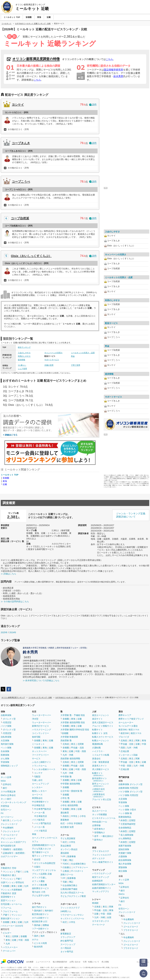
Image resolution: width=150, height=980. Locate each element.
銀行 (5, 788)
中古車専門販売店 (43, 809)
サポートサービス (52, 360)
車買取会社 (37, 798)
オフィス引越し (39, 878)
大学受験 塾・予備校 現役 (73, 715)
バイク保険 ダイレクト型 (130, 792)
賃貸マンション (8, 900)
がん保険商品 (125, 838)
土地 (26, 872)
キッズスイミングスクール (72, 919)
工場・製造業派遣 (101, 762)
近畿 (5, 484)
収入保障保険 (127, 835)
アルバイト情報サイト (103, 726)
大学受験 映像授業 (69, 737)
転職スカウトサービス (103, 737)
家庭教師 (65, 820)
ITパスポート (77, 871)
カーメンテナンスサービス (45, 838)
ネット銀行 (6, 799)
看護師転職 (97, 744)
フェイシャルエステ (102, 855)
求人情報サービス (101, 769)
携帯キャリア (125, 715)
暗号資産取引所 (8, 846)
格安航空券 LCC (40, 921)
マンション (8, 872)
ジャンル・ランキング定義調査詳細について (131, 515)
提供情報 (22, 360)
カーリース (37, 795)
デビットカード (8, 838)
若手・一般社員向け (104, 836)
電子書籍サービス (40, 852)
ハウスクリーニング (42, 730)
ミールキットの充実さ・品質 (83, 353)
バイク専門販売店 (43, 823)
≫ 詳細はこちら (8, 574)
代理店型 (7, 722)
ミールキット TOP (10, 475)
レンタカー (37, 787)
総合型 (37, 859)
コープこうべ (21, 182)
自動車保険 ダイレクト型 (130, 784)
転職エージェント (101, 740)
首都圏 (6, 478)
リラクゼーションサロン (72, 915)
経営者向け (100, 829)
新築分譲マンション (10, 918)
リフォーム (6, 908)
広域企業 (125, 751)
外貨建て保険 (125, 853)
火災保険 (5, 740)
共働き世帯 (49, 365)
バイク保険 (6, 726)
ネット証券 (6, 777)
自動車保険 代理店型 (128, 788)
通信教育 (65, 813)
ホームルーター (126, 722)
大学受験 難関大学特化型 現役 (75, 730)
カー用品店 (66, 948)
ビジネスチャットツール (104, 818)
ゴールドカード (10, 835)
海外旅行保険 (7, 744)
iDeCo (121, 894)
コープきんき (21, 143)
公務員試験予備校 (69, 889)
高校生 (66, 816)
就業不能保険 (125, 846)
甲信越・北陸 (77, 748)
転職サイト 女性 (100, 733)
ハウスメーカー (10, 947)
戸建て (19, 872)
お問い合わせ (75, 962)
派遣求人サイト (100, 766)
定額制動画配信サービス (44, 845)
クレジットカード (9, 824)
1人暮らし (22, 365)
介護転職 (96, 748)
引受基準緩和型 (128, 824)
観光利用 (38, 947)
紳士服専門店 (67, 941)
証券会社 (7, 784)
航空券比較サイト (40, 914)
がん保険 (5, 759)
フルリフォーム (10, 911)
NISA (3, 781)
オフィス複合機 (39, 885)
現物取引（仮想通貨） (13, 849)
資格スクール (67, 874)
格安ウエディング (101, 877)
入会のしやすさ (24, 353)
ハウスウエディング (102, 873)
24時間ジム (66, 911)
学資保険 (5, 762)
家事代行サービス (40, 726)
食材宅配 (36, 737)
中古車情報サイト (40, 802)
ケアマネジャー (81, 867)
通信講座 (65, 853)
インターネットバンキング (13, 802)
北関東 (15, 936)
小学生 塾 (65, 798)
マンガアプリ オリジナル (44, 870)
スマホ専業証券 (8, 792)
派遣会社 (96, 759)
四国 (123, 748)
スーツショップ (68, 944)
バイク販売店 (38, 820)
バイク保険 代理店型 (128, 795)
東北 (8, 936)
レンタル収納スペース (45, 769)
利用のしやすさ (24, 356)
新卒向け (98, 840)
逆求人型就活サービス (103, 722)
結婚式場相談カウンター (104, 884)
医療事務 (72, 856)
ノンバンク (17, 820)
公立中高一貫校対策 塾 (71, 791)
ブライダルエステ (101, 851)
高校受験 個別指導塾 (70, 759)
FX (2, 813)
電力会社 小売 (39, 892)
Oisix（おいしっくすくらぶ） (31, 256)
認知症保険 (124, 849)
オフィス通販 (38, 881)
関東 (111, 907)
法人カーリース (100, 811)
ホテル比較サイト (40, 918)
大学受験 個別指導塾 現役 (73, 722)
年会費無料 (8, 828)
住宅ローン (6, 810)
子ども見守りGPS (41, 896)
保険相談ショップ (9, 766)
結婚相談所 (97, 881)
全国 (109, 917)
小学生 (83, 816)
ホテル (35, 940)
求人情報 (105, 962)
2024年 (13, 632)
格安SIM (125, 733)
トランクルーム (39, 766)
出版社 (37, 867)
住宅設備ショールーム (11, 904)
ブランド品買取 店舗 (42, 874)
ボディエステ (98, 858)
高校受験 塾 (66, 740)
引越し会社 (37, 780)
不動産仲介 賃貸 (8, 893)
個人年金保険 (125, 864)
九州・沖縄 (68, 755)
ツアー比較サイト (40, 929)
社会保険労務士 (78, 864)
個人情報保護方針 (60, 962)
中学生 (74, 816)
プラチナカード (131, 930)
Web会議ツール (100, 822)
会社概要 (30, 962)
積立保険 (123, 871)
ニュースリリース (43, 962)
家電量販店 (66, 934)
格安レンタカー (39, 791)
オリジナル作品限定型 (45, 863)
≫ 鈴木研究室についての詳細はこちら (41, 680)
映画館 (95, 903)
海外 (43, 936)
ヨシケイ (18, 105)
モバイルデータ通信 (128, 726)
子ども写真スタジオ (42, 849)
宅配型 (37, 777)
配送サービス (111, 323)
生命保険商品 (125, 828)
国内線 (37, 925)
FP (64, 856)
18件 (93, 105)
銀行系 (6, 820)
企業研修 (96, 825)
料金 (73, 356)
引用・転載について (91, 962)
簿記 (71, 860)
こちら (109, 59)
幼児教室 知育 (67, 827)
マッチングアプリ (101, 891)
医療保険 (5, 755)
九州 (26, 886)
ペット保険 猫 (125, 813)
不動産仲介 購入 (8, 875)
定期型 (132, 820)
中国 (144, 744)
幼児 (65, 842)
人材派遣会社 (98, 795)
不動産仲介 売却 (8, 868)
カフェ (35, 841)
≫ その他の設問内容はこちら (15, 601)
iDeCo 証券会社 (8, 795)
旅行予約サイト (39, 907)
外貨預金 (5, 806)
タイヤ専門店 (67, 952)
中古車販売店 (38, 805)
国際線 (46, 925)
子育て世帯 (76, 365)
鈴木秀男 (118, 76)
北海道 (66, 744)
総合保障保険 (125, 860)
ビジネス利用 (40, 943)
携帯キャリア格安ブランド (131, 719)
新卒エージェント (101, 785)
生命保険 (5, 751)
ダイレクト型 (9, 719)
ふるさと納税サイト (42, 762)
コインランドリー (40, 733)
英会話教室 (66, 846)
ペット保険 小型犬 (127, 810)
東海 (5, 481)
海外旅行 (49, 911)
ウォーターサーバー (42, 715)
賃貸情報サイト (8, 897)
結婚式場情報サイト (102, 888)
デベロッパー (9, 951)
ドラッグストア (68, 937)
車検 (34, 834)
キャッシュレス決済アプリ (13, 842)
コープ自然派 (20, 218)
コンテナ (38, 773)
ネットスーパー (39, 751)
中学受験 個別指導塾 (70, 784)
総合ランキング (24, 347)
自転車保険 (6, 737)
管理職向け (100, 833)
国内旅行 (38, 911)
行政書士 (67, 867)
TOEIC (66, 864)
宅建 (65, 860)
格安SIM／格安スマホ (129, 730)
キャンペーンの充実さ (53, 353)
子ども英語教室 (68, 838)
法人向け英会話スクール (72, 893)
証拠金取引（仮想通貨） (15, 853)
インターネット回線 (128, 755)
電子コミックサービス (43, 856)
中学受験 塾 (66, 777)
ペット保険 (6, 748)
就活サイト (97, 719)
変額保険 (123, 867)
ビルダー (7, 933)
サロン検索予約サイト (103, 862)
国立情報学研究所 (113, 70)
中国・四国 (24, 940)
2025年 (4, 632)
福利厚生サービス (40, 888)
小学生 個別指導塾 (69, 805)
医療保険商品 (125, 817)
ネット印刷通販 (100, 814)
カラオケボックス (101, 921)
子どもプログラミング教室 (73, 896)
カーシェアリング (40, 784)
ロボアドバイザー (9, 856)
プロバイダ (124, 737)
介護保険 (123, 856)
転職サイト (97, 730)
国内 (36, 936)
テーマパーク (98, 925)
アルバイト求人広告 (102, 799)
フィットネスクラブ (70, 908)
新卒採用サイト (100, 779)
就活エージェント (101, 715)
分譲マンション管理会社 (12, 882)
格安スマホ (136, 733)
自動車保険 (6, 715)
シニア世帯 (22, 369)
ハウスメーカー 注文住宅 (12, 926)
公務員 (66, 871)
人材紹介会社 (98, 790)
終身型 (124, 820)
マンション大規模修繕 (11, 890)
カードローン (7, 817)
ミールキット (38, 744)
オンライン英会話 (69, 849)
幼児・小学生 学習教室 (71, 823)
